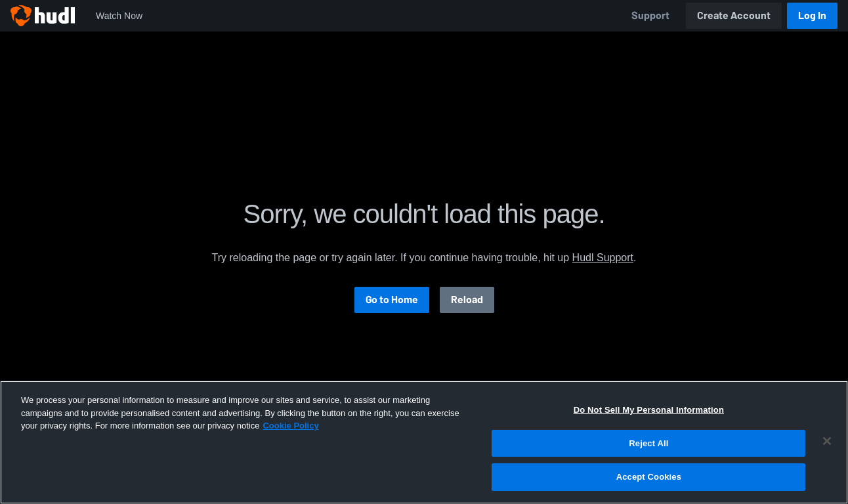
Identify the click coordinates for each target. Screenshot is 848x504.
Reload (467, 300)
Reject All (648, 443)
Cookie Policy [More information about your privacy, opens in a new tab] (290, 426)
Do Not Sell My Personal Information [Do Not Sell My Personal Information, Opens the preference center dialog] (649, 410)
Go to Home (392, 300)
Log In (812, 15)
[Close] (827, 441)
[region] (424, 442)
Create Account (734, 15)
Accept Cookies (649, 477)
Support (650, 15)
